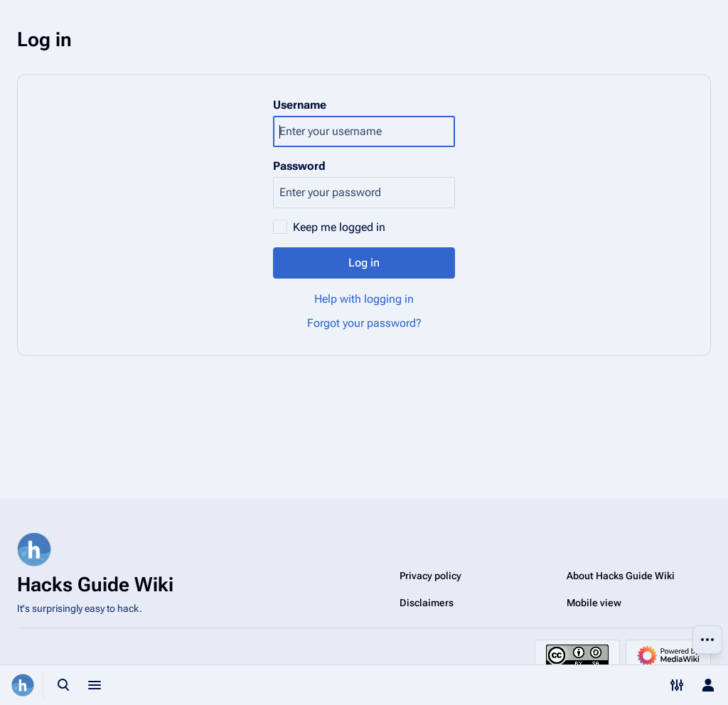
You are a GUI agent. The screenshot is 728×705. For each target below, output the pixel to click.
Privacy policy (430, 576)
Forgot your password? (364, 323)
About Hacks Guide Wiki (621, 576)
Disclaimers (427, 603)
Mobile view (594, 603)
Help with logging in (364, 299)
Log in (364, 263)
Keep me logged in (339, 227)
